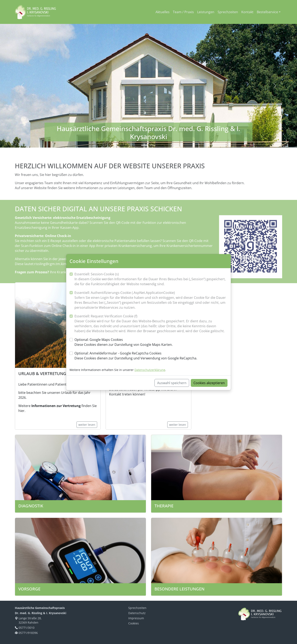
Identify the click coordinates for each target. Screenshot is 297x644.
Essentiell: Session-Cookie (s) (151, 279)
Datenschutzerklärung (150, 370)
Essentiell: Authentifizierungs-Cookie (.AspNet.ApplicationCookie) (151, 300)
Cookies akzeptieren (209, 383)
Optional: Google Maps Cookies (124, 342)
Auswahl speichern (172, 383)
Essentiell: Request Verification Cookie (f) (151, 324)
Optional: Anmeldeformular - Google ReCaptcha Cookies (136, 356)
